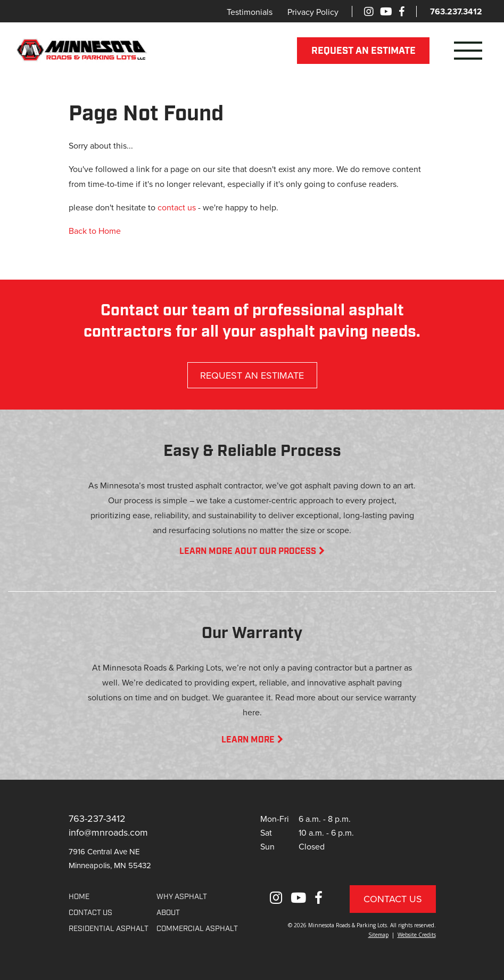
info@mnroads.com (108, 832)
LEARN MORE (252, 740)
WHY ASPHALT (182, 897)
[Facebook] (402, 11)
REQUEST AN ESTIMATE (363, 51)
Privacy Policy (313, 12)
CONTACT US (90, 913)
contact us (177, 207)
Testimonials (250, 12)
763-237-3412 (97, 818)
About (168, 913)
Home (79, 897)
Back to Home (95, 231)
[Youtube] (386, 11)
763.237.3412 (456, 11)
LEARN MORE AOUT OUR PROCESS (252, 552)
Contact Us (393, 899)
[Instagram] (369, 11)
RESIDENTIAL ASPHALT (109, 929)
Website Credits (417, 935)
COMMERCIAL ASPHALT (197, 929)
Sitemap (378, 935)
